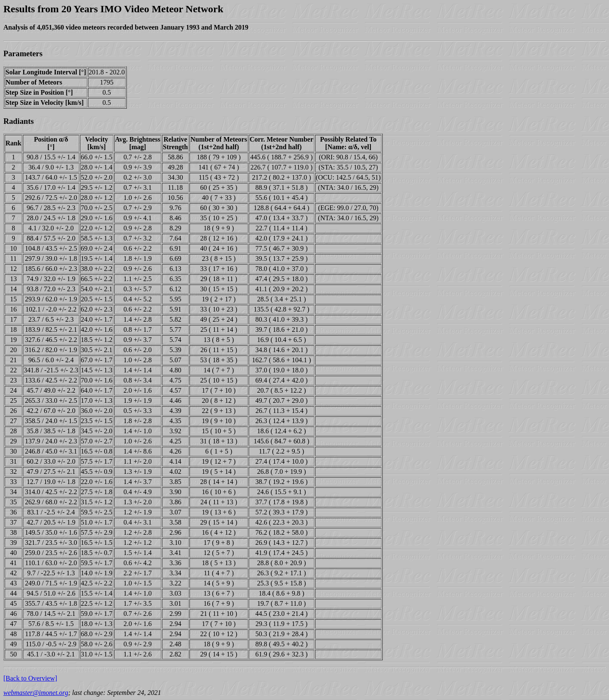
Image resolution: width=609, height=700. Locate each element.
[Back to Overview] (30, 678)
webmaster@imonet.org (36, 693)
